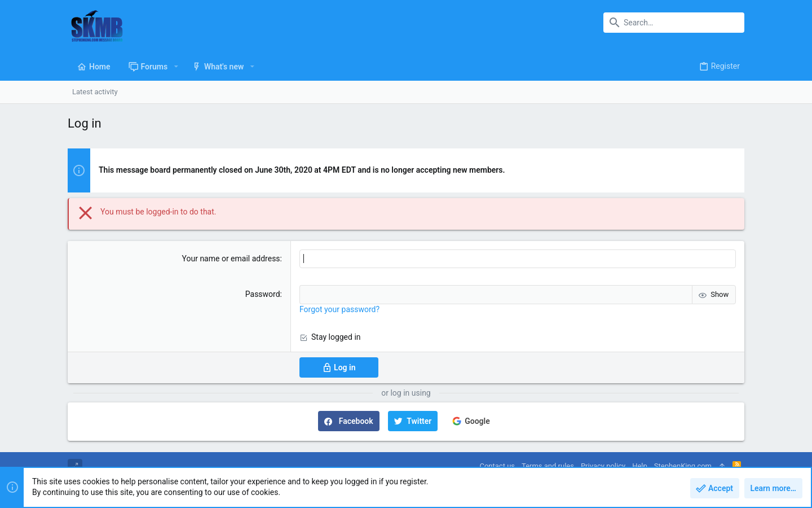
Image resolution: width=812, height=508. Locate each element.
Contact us (497, 466)
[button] (176, 67)
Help (640, 466)
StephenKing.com (683, 466)
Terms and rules (548, 466)
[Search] (674, 23)
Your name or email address (231, 259)
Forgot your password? (339, 309)
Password (263, 294)
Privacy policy (603, 466)
